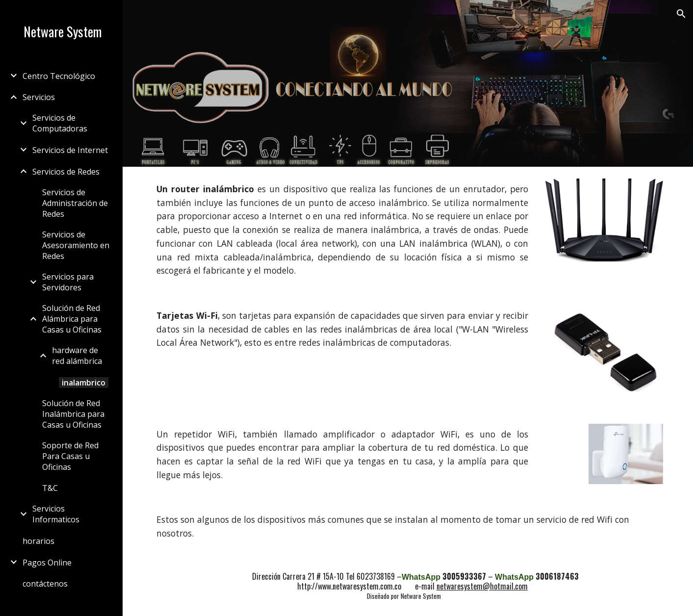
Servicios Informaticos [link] (56, 514)
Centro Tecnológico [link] (59, 76)
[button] (681, 14)
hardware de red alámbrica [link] (77, 356)
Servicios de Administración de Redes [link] (75, 203)
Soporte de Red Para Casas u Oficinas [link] (70, 456)
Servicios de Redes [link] (66, 172)
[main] (342, 230)
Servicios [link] (39, 97)
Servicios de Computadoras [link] (60, 123)
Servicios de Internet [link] (70, 150)
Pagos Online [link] (47, 563)
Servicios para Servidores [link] (68, 282)
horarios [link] (38, 541)
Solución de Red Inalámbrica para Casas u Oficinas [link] (73, 414)
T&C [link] (50, 488)
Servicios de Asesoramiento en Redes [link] (76, 245)
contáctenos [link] (45, 584)
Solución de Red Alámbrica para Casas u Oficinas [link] (72, 319)
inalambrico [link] (84, 383)
